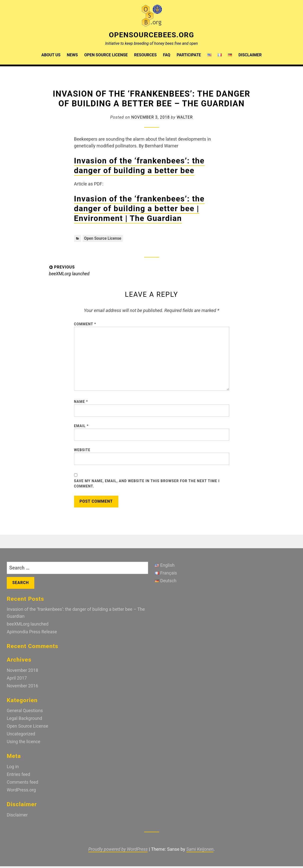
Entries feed (19, 777)
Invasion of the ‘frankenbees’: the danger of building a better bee (141, 166)
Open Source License (106, 55)
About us (51, 55)
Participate (189, 55)
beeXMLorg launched (28, 628)
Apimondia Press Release (32, 636)
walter (185, 117)
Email (81, 428)
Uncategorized (21, 737)
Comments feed (23, 785)
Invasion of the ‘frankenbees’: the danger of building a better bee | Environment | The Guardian (141, 208)
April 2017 (17, 682)
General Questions (25, 714)
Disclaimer (250, 55)
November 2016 (23, 689)
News (72, 55)
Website (82, 453)
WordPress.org (22, 792)
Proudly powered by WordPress (118, 851)
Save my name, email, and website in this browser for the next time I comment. (147, 487)
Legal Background (25, 722)
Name (81, 404)
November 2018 (23, 674)
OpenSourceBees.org (151, 35)
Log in (13, 769)
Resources (145, 55)
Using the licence (24, 745)
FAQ (167, 55)
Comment (85, 324)
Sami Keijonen (201, 851)
